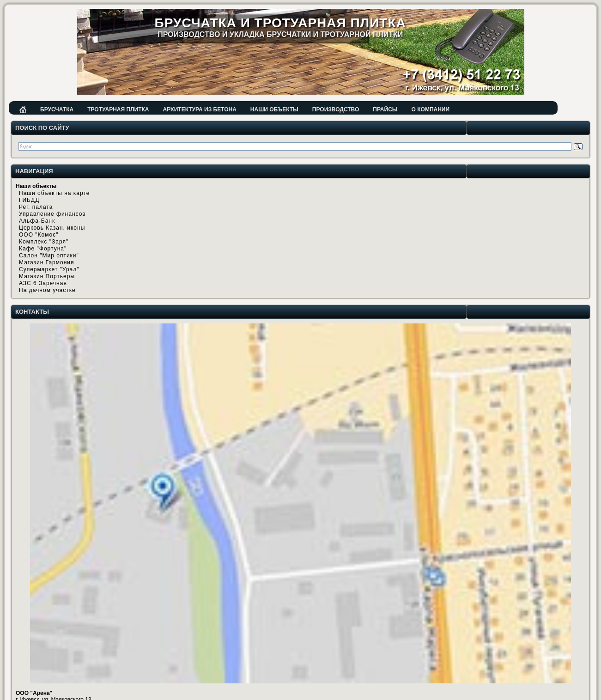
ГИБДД (29, 200)
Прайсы (385, 110)
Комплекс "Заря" (44, 242)
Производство (336, 110)
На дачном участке (47, 290)
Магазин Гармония (47, 262)
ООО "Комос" (39, 235)
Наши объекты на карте (54, 193)
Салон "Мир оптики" (49, 256)
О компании (431, 110)
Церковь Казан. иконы (52, 228)
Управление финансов (52, 214)
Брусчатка (57, 110)
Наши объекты (274, 110)
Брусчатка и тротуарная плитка (280, 23)
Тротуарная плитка (118, 110)
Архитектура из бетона (199, 110)
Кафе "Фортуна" (43, 249)
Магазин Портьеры (47, 276)
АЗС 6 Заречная (43, 283)
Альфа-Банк (37, 221)
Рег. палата (36, 207)
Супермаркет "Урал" (49, 269)
